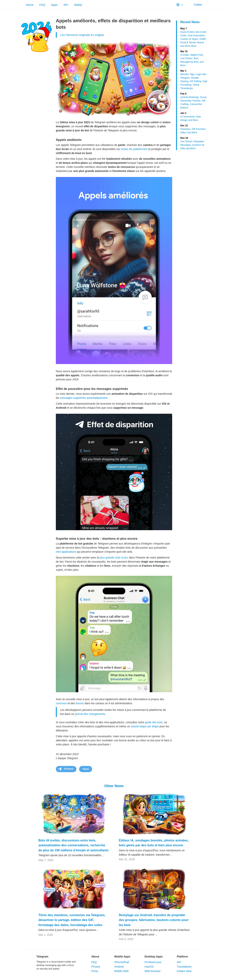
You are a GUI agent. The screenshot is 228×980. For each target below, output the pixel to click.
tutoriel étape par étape (145, 726)
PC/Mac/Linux (153, 962)
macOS (149, 967)
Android (119, 967)
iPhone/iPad (122, 962)
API (66, 5)
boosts (80, 703)
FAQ (42, 5)
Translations (184, 967)
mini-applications (66, 552)
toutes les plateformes (134, 149)
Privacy (96, 967)
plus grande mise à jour (114, 558)
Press (95, 971)
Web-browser (152, 971)
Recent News (190, 22)
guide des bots (154, 722)
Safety (78, 5)
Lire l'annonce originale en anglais (82, 35)
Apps (54, 5)
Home (30, 5)
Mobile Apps (122, 957)
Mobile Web (122, 971)
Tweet (86, 769)
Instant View (184, 971)
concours (61, 703)
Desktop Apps (154, 957)
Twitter (196, 5)
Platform (182, 957)
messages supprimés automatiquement (84, 398)
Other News (114, 786)
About (95, 957)
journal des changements (90, 714)
